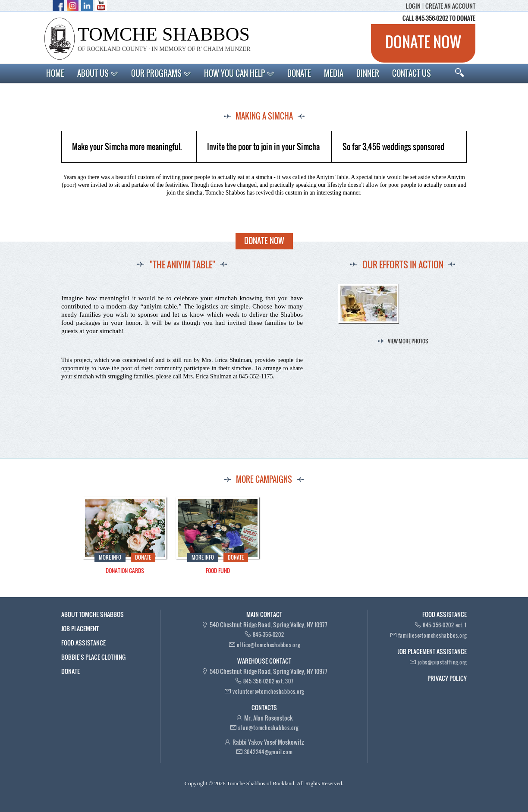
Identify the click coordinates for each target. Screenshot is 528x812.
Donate (299, 73)
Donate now (423, 42)
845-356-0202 (269, 634)
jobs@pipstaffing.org (442, 662)
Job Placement (80, 628)
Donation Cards (125, 571)
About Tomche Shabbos (93, 614)
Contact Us (412, 73)
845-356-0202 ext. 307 (269, 681)
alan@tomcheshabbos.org (268, 728)
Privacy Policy (447, 678)
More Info (110, 557)
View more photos (408, 341)
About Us (98, 73)
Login (413, 6)
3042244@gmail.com (269, 752)
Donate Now (264, 241)
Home (55, 73)
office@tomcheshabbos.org (269, 645)
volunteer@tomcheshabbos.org (268, 691)
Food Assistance (83, 643)
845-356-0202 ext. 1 (445, 625)
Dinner (368, 73)
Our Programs (161, 73)
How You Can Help (239, 73)
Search (460, 73)
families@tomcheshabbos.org (433, 635)
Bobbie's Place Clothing (93, 657)
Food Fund (218, 571)
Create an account (450, 6)
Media (334, 73)
